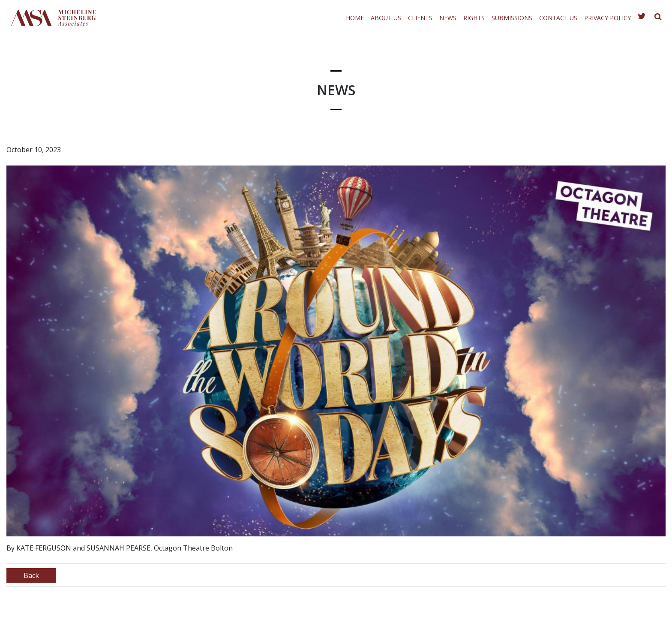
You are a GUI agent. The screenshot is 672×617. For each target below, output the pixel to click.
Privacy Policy (607, 18)
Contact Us (558, 18)
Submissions (512, 18)
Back (31, 575)
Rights (474, 18)
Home (355, 18)
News (448, 18)
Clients (420, 18)
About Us (386, 18)
